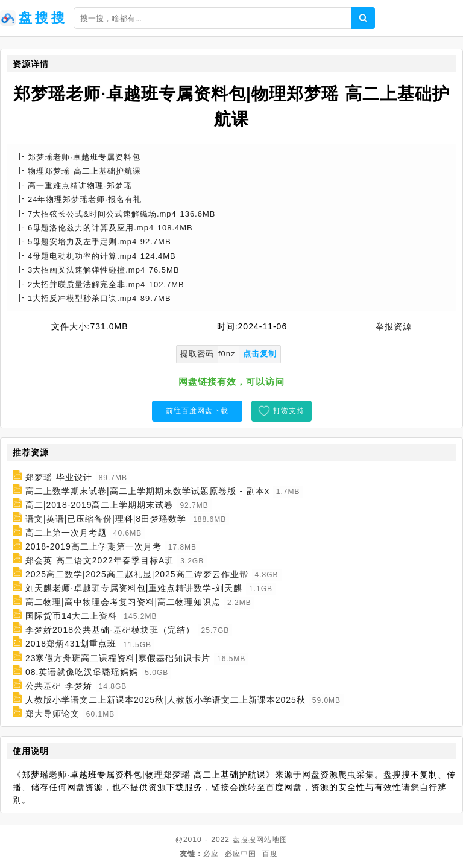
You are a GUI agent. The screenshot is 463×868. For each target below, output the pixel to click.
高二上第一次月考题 (66, 533)
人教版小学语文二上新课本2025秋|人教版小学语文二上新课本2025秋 (165, 700)
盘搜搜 (244, 840)
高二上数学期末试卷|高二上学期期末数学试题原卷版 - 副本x (147, 491)
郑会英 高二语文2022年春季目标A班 (99, 560)
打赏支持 (289, 411)
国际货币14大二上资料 (71, 616)
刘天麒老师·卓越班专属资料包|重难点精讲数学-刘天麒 (134, 588)
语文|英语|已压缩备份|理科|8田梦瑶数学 (106, 519)
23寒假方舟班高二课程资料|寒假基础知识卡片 (118, 658)
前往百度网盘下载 (197, 411)
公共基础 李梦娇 (59, 686)
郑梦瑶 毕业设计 (59, 477)
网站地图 (272, 840)
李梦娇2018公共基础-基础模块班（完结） (110, 630)
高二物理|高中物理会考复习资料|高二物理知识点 (123, 602)
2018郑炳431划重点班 (71, 644)
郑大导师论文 (52, 714)
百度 (270, 854)
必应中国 (241, 854)
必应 (211, 854)
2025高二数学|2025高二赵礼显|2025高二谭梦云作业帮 (137, 574)
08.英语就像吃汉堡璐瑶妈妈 (82, 672)
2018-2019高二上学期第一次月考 (93, 546)
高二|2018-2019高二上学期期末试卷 (99, 505)
